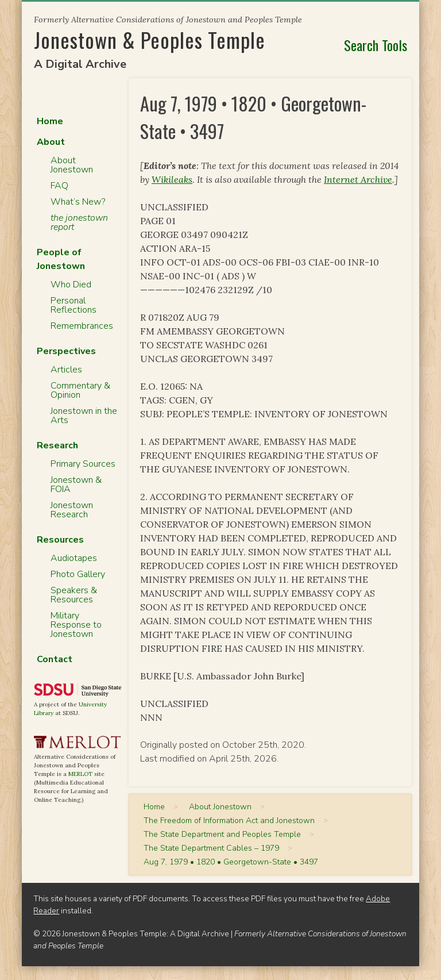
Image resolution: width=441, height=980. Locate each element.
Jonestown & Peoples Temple (150, 39)
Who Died (71, 285)
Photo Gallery (78, 574)
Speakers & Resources (74, 595)
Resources (60, 540)
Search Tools (376, 45)
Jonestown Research (72, 510)
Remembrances (82, 326)
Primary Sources (83, 464)
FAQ (59, 186)
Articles (66, 370)
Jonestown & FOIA (76, 485)
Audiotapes (74, 558)
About (51, 142)
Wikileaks (172, 179)
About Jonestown (72, 165)
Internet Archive (358, 179)
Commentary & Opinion (80, 390)
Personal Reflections (73, 305)
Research (57, 445)
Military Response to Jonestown (76, 625)
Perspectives (66, 351)
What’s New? (78, 202)
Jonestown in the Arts (84, 416)
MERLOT (80, 774)
